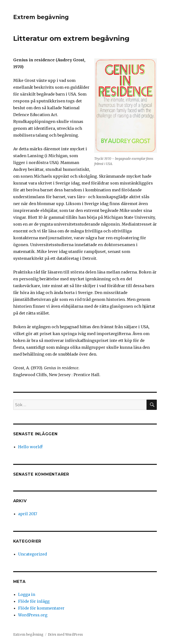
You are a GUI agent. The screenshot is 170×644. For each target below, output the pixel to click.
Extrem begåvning (41, 17)
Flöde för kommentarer (41, 608)
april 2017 (28, 514)
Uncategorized (32, 554)
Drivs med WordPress (65, 635)
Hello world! (30, 447)
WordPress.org (33, 615)
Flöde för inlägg (34, 601)
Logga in (27, 594)
